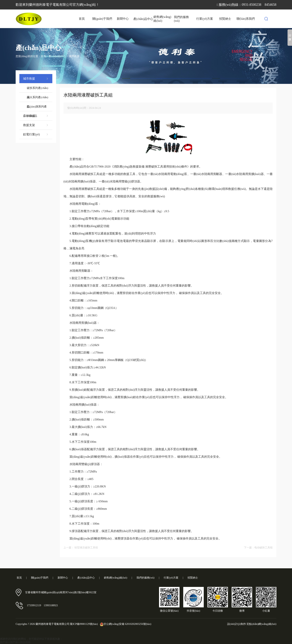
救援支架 (36, 125)
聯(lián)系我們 (246, 19)
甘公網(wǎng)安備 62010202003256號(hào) (125, 624)
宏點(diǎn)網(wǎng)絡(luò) (261, 624)
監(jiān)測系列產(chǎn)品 (37, 108)
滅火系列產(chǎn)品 (38, 99)
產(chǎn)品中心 (143, 19)
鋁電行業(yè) (36, 134)
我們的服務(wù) (181, 19)
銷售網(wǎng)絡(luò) (162, 19)
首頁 (82, 19)
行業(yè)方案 (205, 19)
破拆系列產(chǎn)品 (38, 90)
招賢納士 (225, 19)
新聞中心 (123, 19)
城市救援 (74, 56)
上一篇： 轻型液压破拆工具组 (81, 548)
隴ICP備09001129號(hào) (84, 624)
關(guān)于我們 (102, 19)
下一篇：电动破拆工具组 (258, 548)
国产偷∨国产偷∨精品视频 (15, 642)
